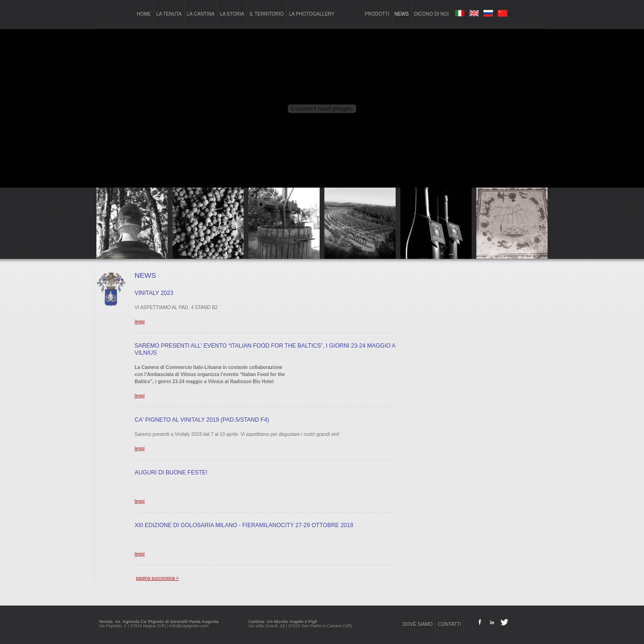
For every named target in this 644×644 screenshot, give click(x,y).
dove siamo (418, 624)
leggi (140, 322)
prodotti (377, 14)
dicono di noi (431, 14)
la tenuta (169, 14)
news (402, 14)
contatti (450, 624)
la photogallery (312, 14)
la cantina (201, 14)
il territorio (266, 14)
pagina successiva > (157, 578)
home (144, 14)
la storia (232, 14)
